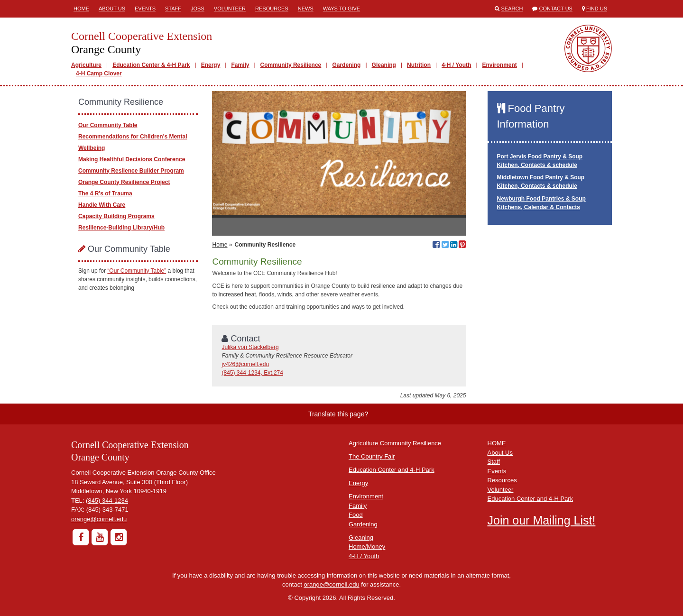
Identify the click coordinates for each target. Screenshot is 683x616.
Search (512, 9)
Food (356, 515)
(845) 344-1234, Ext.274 (252, 373)
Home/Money (367, 547)
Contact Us (556, 9)
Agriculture (86, 65)
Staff (173, 9)
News (306, 9)
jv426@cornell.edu (245, 364)
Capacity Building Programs (116, 216)
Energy (211, 65)
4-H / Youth (456, 65)
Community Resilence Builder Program (131, 171)
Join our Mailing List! (542, 520)
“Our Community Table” (137, 271)
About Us (112, 9)
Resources (272, 9)
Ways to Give (341, 9)
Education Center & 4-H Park (151, 65)
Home (81, 9)
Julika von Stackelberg (250, 347)
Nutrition (419, 65)
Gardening (346, 65)
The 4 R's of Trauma (105, 193)
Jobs (198, 9)
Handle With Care (102, 205)
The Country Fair (372, 456)
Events (145, 9)
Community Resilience (291, 65)
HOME (497, 443)
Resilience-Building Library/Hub (121, 228)
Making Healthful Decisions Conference (132, 159)
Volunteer (230, 9)
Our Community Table (108, 125)
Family (240, 65)
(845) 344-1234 (107, 501)
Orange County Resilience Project (124, 182)
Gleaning (384, 65)
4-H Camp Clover (99, 74)
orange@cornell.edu (99, 519)
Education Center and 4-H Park (392, 470)
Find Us (597, 9)
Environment (500, 65)
